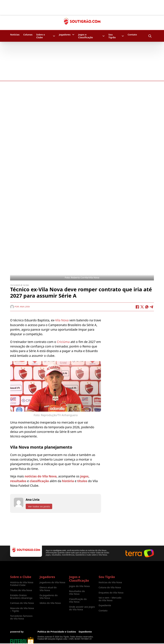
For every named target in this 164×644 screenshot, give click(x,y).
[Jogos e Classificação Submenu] (104, 36)
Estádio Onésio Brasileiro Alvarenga (21, 597)
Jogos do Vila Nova (79, 586)
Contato (132, 35)
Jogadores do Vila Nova (52, 582)
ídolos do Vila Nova (50, 603)
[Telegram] (152, 307)
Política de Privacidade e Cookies (57, 632)
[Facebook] (137, 307)
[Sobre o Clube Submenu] (54, 36)
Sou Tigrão (112, 36)
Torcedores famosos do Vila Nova (21, 617)
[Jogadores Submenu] (73, 35)
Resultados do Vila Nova (77, 593)
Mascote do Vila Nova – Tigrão (22, 610)
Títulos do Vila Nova (21, 590)
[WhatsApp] (147, 307)
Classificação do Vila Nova (78, 600)
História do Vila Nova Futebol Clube (22, 584)
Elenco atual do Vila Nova (48, 589)
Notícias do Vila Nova (110, 582)
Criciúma (64, 342)
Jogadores (65, 35)
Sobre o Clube (41, 36)
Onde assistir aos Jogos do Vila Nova (82, 608)
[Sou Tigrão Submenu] (123, 36)
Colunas (28, 35)
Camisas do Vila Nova (22, 603)
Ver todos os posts (39, 506)
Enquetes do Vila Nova (111, 593)
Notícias (15, 35)
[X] (142, 307)
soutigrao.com (60, 550)
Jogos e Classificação (86, 36)
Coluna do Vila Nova (110, 587)
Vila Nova (62, 320)
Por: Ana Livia (20, 307)
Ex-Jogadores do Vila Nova (49, 597)
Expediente (105, 605)
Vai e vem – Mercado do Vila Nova (110, 599)
